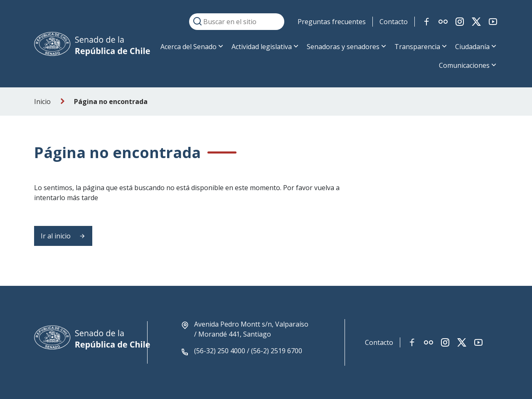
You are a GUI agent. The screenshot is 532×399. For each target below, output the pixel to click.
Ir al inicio (63, 236)
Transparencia (417, 47)
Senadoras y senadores (343, 47)
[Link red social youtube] (493, 22)
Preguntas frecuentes (332, 22)
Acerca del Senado (188, 47)
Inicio (42, 102)
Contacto (394, 22)
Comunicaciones (464, 65)
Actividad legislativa (262, 47)
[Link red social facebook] (426, 22)
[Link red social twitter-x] (476, 22)
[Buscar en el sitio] (237, 22)
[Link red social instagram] (460, 22)
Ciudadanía (472, 47)
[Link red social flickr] (443, 22)
